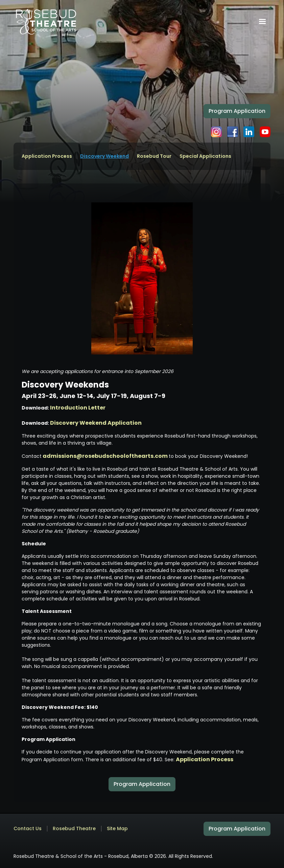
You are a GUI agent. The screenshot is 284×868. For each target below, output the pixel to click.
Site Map (117, 829)
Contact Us (28, 829)
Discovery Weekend (104, 156)
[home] (46, 22)
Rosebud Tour (154, 156)
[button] (262, 22)
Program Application (237, 111)
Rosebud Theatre (74, 829)
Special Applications (205, 156)
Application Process (47, 156)
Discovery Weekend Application (96, 423)
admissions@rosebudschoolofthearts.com (106, 456)
